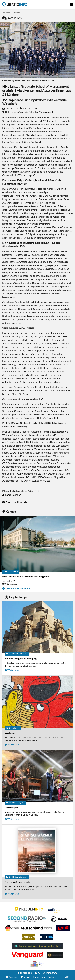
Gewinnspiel (11, 807)
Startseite (15, 4)
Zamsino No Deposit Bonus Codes (63, 928)
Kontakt (26, 977)
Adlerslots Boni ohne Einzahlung (29, 937)
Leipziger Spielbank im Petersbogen (29, 928)
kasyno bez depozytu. (38, 964)
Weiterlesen (13, 670)
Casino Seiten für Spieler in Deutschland (59, 919)
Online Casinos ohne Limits (55, 955)
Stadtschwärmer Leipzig (17, 882)
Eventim (54, 910)
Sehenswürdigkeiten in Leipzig (20, 658)
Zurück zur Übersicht (16, 502)
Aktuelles (17, 12)
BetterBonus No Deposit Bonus (47, 937)
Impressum (39, 977)
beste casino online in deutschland (38, 946)
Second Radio (27, 919)
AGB (67, 977)
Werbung (10, 733)
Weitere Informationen (18, 588)
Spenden (13, 977)
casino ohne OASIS (27, 955)
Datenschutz (55, 977)
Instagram (51, 973)
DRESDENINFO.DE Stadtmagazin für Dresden (29, 909)
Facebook (26, 973)
